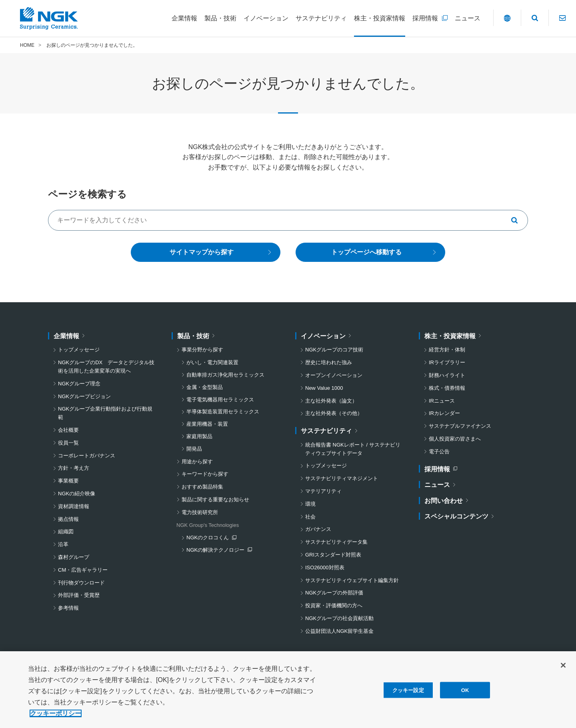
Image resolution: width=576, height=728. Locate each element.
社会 (310, 517)
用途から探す (197, 462)
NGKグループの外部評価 (334, 593)
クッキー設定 (408, 693)
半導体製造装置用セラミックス (223, 412)
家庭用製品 (199, 436)
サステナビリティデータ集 (336, 542)
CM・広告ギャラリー (83, 570)
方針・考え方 (74, 468)
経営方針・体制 (447, 350)
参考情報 (68, 608)
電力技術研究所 (200, 512)
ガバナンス (318, 530)
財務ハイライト (447, 375)
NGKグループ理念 (79, 384)
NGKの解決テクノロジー (217, 551)
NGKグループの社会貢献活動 (339, 618)
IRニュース (442, 401)
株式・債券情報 (447, 388)
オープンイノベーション (334, 375)
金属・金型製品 (205, 387)
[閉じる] (563, 668)
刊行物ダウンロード (81, 583)
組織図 (66, 532)
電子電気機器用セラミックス (220, 400)
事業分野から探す (202, 350)
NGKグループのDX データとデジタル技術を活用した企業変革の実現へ (106, 367)
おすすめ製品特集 (202, 487)
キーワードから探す (205, 474)
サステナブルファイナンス (460, 426)
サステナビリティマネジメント (342, 478)
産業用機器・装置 (207, 424)
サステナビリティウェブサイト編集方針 (352, 580)
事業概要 (68, 481)
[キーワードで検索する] (518, 220)
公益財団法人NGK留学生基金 (339, 631)
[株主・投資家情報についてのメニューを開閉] (380, 18)
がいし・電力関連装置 (212, 362)
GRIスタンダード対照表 (333, 555)
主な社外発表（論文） (331, 401)
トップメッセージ (79, 350)
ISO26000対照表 (325, 567)
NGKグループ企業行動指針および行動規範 (105, 413)
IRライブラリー (447, 362)
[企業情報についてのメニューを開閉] (184, 18)
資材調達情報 (74, 506)
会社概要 (68, 430)
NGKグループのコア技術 (334, 350)
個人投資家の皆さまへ (455, 439)
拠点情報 (68, 519)
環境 (310, 504)
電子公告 (439, 452)
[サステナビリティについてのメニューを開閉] (321, 18)
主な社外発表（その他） (334, 414)
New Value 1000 (324, 388)
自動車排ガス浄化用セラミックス (225, 375)
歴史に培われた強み (329, 362)
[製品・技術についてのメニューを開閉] (220, 18)
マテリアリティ (323, 491)
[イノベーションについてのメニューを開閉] (266, 18)
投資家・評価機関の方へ (334, 605)
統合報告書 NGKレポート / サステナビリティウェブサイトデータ (353, 449)
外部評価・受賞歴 (79, 595)
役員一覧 (68, 443)
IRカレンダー (444, 414)
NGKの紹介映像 (77, 494)
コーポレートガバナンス (87, 456)
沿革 (63, 544)
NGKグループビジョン (84, 396)
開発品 (194, 449)
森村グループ (74, 557)
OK (465, 693)
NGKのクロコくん (211, 539)
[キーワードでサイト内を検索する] (288, 220)
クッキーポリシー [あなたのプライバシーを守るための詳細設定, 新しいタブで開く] (56, 716)
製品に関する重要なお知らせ (215, 500)
